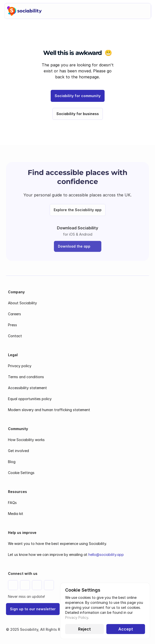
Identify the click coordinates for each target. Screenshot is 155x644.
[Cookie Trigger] (21, 473)
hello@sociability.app (106, 555)
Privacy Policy (77, 617)
